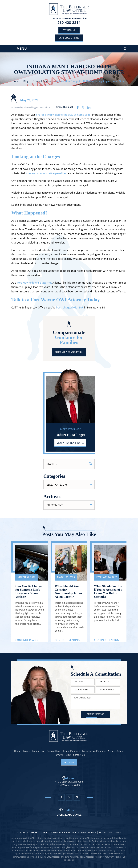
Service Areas (115, 751)
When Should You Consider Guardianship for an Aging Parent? (69, 592)
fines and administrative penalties (46, 173)
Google (77, 797)
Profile (26, 751)
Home (17, 751)
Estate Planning (71, 751)
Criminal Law (54, 751)
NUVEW (21, 832)
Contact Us (79, 755)
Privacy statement (110, 832)
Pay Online (69, 30)
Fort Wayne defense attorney (34, 283)
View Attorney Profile (70, 443)
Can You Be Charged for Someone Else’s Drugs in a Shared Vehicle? (30, 592)
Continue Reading (28, 641)
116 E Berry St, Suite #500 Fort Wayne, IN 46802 (69, 783)
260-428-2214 (69, 22)
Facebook (61, 797)
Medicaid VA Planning (94, 751)
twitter (83, 107)
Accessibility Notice (85, 832)
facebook (78, 107)
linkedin (89, 107)
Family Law (38, 751)
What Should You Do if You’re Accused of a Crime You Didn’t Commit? (108, 592)
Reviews (59, 755)
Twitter (69, 797)
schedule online (69, 38)
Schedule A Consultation (69, 352)
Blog (68, 755)
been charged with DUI (70, 308)
